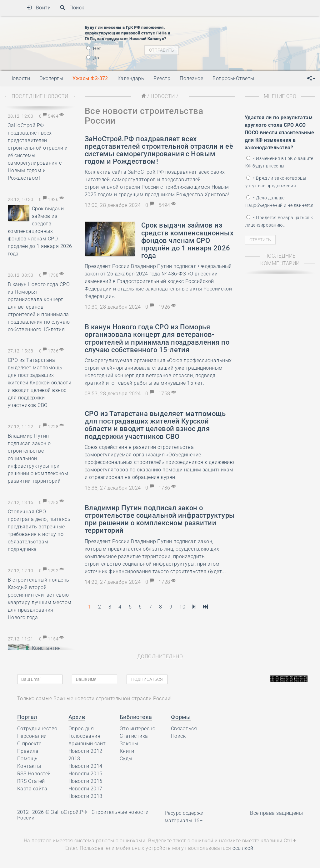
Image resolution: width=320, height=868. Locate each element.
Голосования (84, 736)
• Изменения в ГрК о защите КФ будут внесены (279, 162)
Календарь (131, 78)
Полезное (191, 78)
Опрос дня (81, 729)
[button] (311, 79)
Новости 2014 (85, 766)
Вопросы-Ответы (233, 78)
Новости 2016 (85, 781)
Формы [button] (181, 717)
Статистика (134, 736)
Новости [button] (20, 78)
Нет (94, 49)
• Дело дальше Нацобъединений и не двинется (279, 202)
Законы (129, 744)
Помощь (27, 759)
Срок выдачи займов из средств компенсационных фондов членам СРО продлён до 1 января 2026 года (40, 231)
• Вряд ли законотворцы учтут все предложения (276, 182)
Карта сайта (32, 789)
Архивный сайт (87, 744)
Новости (163, 96)
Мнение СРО (280, 96)
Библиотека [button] (136, 717)
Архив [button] (77, 717)
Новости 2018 (85, 796)
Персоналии (32, 736)
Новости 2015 (85, 774)
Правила (28, 751)
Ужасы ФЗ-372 (90, 78)
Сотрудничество (37, 729)
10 (182, 607)
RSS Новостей (34, 774)
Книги (127, 751)
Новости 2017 (85, 789)
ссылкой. (244, 848)
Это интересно (137, 729)
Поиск (72, 8)
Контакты (29, 766)
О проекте (29, 744)
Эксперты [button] (51, 78)
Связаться (184, 729)
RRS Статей (31, 781)
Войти (39, 8)
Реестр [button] (162, 78)
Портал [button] (27, 717)
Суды (126, 759)
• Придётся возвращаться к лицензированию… (279, 221)
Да (93, 58)
